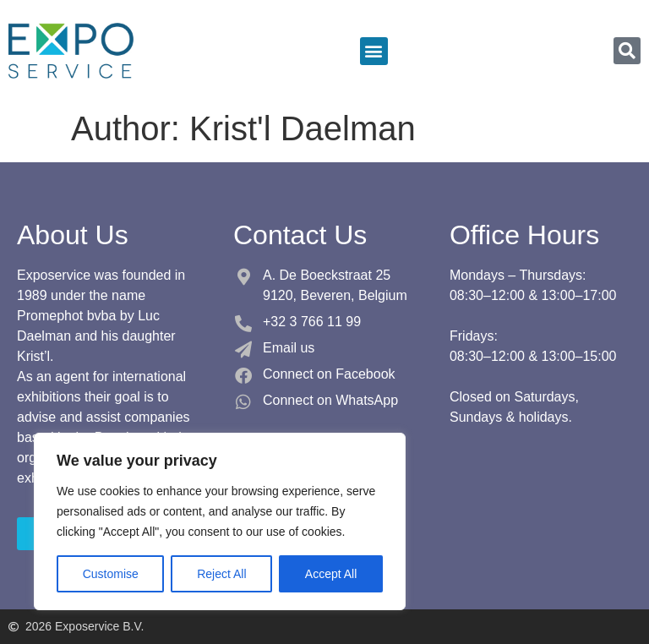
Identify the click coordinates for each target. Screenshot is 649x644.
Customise (111, 574)
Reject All (221, 574)
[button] (374, 51)
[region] (220, 521)
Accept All (331, 574)
